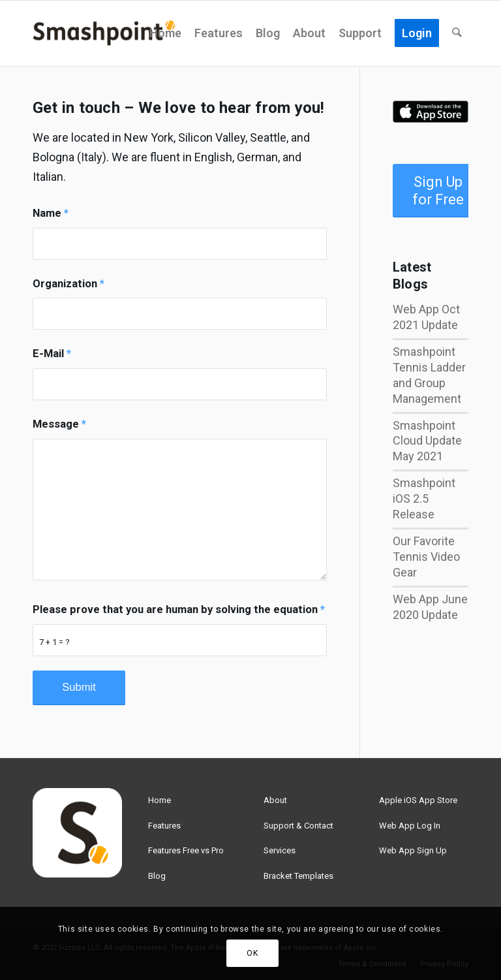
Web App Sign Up (413, 850)
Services (280, 850)
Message (59, 424)
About (275, 800)
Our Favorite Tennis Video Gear (426, 557)
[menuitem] (166, 33)
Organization (68, 284)
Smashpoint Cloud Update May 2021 (427, 441)
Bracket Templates (298, 876)
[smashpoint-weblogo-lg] (104, 33)
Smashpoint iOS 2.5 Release (424, 498)
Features (164, 826)
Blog (157, 876)
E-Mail (52, 354)
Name (51, 213)
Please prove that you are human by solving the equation (179, 609)
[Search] (457, 33)
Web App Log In (410, 826)
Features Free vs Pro (186, 850)
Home (159, 800)
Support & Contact (298, 826)
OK (252, 953)
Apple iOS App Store (418, 800)
